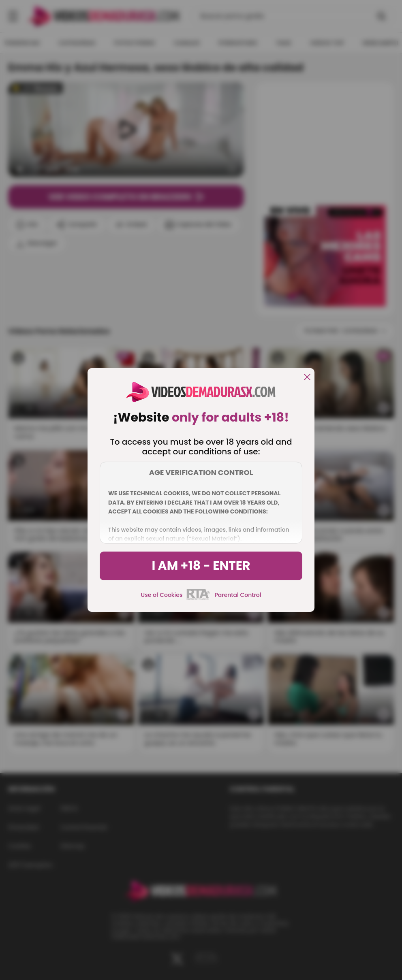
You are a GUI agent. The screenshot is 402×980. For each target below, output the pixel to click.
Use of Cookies (162, 595)
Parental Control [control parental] (238, 595)
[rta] (198, 599)
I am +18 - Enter (201, 566)
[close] (307, 378)
